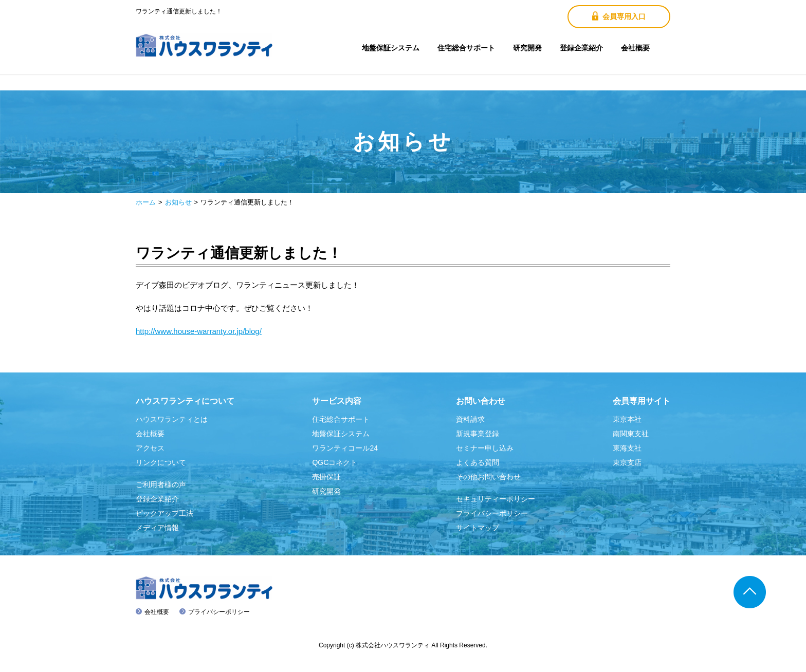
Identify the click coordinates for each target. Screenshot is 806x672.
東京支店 (627, 462)
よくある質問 (478, 462)
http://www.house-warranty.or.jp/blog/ (199, 331)
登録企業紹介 (581, 48)
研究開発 (527, 48)
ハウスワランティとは (172, 419)
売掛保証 (326, 477)
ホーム (146, 202)
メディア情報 (157, 528)
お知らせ (178, 202)
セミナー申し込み (485, 448)
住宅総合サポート (466, 48)
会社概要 (635, 48)
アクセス (150, 448)
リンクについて (161, 462)
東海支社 (627, 448)
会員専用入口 (619, 16)
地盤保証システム (391, 48)
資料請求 (470, 419)
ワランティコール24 (345, 448)
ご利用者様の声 (161, 484)
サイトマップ (478, 528)
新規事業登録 (478, 434)
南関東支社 (631, 434)
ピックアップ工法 (164, 513)
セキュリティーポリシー (496, 499)
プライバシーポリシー (492, 513)
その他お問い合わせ (488, 477)
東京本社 (627, 419)
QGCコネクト (335, 462)
